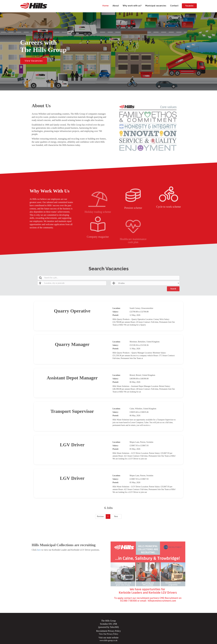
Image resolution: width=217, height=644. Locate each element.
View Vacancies (34, 61)
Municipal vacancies (156, 6)
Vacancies (189, 6)
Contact (174, 6)
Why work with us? (132, 6)
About (116, 6)
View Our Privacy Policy (108, 634)
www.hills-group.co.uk (109, 640)
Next (116, 516)
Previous (100, 516)
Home (106, 6)
